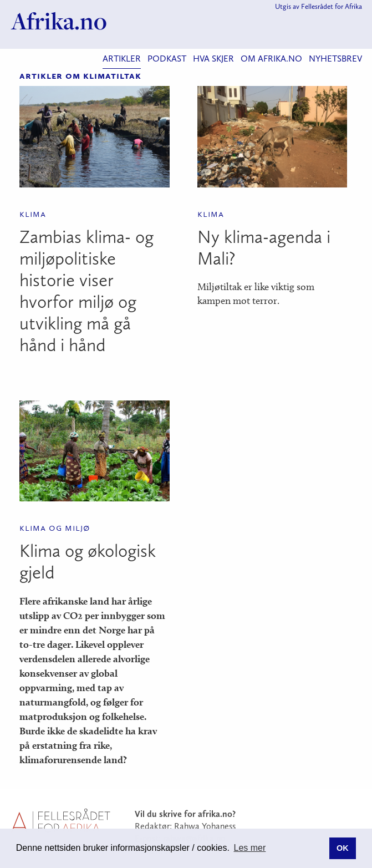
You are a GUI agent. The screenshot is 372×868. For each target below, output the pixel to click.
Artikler (122, 59)
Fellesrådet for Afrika (332, 6)
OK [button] (343, 848)
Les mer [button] (250, 848)
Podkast (167, 59)
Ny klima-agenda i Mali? (264, 248)
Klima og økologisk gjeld (88, 562)
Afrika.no (59, 21)
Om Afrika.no (271, 59)
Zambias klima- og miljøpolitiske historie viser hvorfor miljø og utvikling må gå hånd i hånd (86, 291)
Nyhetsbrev (335, 59)
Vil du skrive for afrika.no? (185, 814)
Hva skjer (213, 59)
